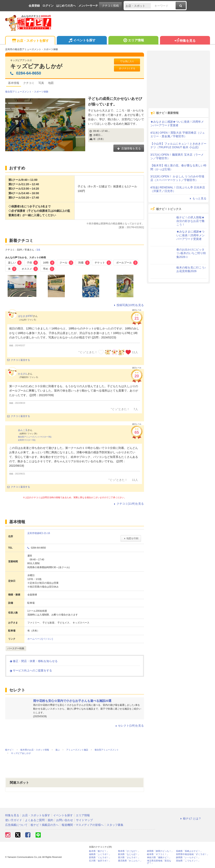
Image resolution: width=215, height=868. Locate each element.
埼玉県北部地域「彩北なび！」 (159, 862)
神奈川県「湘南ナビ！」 (159, 858)
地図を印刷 (131, 538)
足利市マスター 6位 (27, 440)
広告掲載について (16, 825)
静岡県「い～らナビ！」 (188, 858)
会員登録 (34, 6)
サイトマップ (84, 820)
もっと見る (198, 198)
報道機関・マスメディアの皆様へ (83, 825)
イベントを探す (82, 41)
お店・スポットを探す (30, 41)
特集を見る (185, 41)
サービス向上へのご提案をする (31, 670)
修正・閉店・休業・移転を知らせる (33, 661)
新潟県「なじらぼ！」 (129, 854)
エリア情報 (133, 41)
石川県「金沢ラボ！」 (100, 861)
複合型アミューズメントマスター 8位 (35, 437)
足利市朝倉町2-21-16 (39, 533)
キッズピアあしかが (36, 66)
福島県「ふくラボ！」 (100, 854)
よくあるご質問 (35, 820)
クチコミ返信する (19, 360)
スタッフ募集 (115, 825)
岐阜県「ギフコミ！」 (158, 854)
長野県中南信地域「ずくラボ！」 (192, 854)
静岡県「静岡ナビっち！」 (160, 851)
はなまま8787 (25, 316)
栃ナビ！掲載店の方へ (45, 825)
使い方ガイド (14, 820)
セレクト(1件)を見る (129, 726)
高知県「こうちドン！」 (188, 861)
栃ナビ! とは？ (190, 818)
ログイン (48, 6)
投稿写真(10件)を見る (128, 305)
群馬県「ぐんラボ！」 (100, 858)
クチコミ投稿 (110, 6)
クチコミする (127, 68)
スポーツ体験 (41, 92)
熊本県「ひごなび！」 (129, 851)
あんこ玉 (23, 430)
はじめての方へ (66, 6)
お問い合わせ (65, 820)
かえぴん (23, 374)
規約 (50, 820)
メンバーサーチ (88, 6)
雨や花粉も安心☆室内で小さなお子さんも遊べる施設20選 (72, 701)
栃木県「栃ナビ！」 (99, 851)
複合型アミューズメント (18, 92)
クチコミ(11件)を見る (128, 504)
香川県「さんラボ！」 (129, 858)
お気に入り (127, 61)
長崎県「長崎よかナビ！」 (189, 851)
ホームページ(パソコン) (40, 639)
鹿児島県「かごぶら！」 (130, 861)
